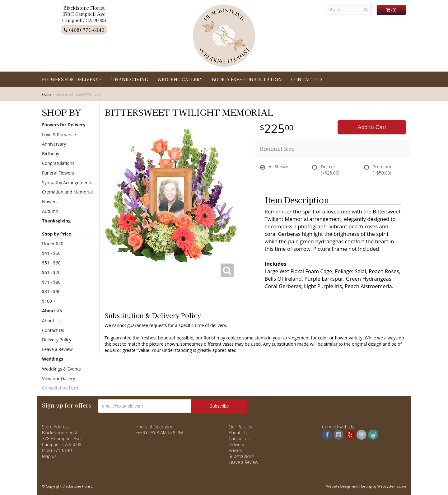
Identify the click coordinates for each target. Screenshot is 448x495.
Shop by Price (56, 234)
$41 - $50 (51, 253)
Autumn (50, 211)
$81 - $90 (51, 291)
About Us (52, 311)
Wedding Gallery (180, 79)
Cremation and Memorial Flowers (67, 197)
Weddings (53, 359)
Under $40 (53, 243)
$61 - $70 (51, 272)
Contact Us (307, 79)
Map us (49, 456)
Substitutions (241, 456)
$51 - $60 (51, 263)
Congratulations (58, 163)
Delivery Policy (57, 340)
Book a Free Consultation (247, 79)
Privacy (236, 450)
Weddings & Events (61, 369)
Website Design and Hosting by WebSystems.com (366, 486)
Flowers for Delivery (70, 79)
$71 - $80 (51, 282)
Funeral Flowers (58, 173)
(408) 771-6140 (84, 30)
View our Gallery (58, 378)
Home (47, 94)
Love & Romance (59, 135)
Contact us (239, 439)
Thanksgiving (130, 79)
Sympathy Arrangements (67, 182)
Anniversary (54, 144)
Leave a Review (57, 349)
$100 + (49, 301)
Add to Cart (372, 127)
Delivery (236, 444)
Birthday (51, 154)
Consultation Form (61, 388)
